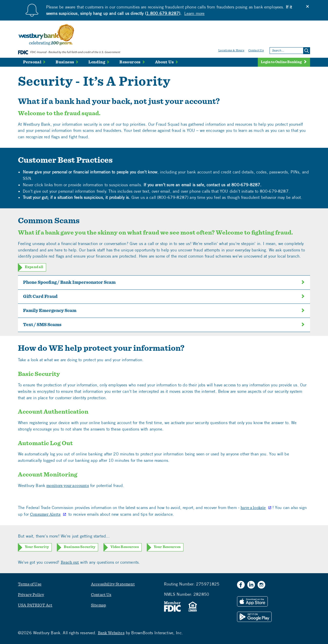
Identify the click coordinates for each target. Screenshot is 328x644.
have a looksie (253, 508)
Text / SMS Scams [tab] (164, 325)
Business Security (80, 547)
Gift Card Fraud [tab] (164, 297)
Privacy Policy (31, 595)
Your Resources (167, 547)
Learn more (194, 13)
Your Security (37, 547)
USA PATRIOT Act (35, 605)
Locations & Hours (231, 50)
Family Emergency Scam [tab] (164, 311)
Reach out (70, 562)
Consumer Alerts (45, 514)
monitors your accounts (68, 486)
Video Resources (125, 547)
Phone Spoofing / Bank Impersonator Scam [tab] (164, 282)
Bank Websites (111, 633)
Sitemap (99, 605)
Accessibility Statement (113, 584)
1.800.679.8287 (163, 13)
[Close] (307, 6)
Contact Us (256, 50)
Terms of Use (30, 584)
